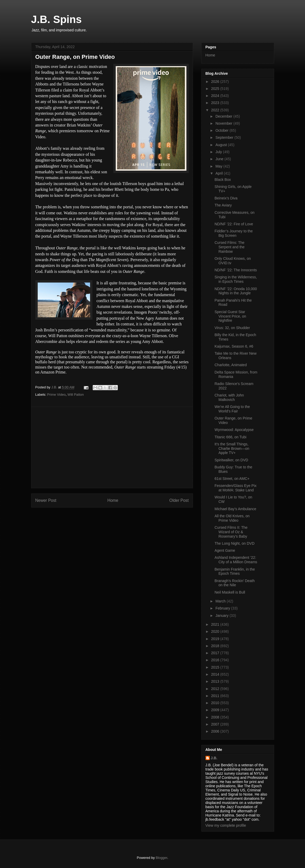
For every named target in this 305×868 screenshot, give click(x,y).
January (223, 616)
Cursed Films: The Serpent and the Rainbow (229, 247)
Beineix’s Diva (226, 198)
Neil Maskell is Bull (230, 592)
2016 (216, 660)
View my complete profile (226, 825)
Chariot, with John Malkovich (229, 397)
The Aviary (223, 205)
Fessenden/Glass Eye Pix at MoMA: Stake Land (235, 488)
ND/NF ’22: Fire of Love (234, 224)
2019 (216, 639)
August (222, 145)
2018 (216, 646)
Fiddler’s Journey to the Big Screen (234, 233)
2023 (216, 103)
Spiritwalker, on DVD (231, 460)
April (220, 173)
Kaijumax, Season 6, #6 (234, 346)
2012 (216, 689)
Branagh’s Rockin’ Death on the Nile (234, 583)
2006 (216, 731)
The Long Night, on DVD (234, 543)
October (223, 130)
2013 (216, 681)
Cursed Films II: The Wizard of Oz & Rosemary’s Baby (231, 532)
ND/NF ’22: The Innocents (236, 270)
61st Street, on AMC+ (232, 479)
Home (113, 500)
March (221, 601)
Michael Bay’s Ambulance (235, 509)
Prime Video (56, 395)
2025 (216, 89)
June (220, 159)
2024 (216, 96)
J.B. (214, 758)
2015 (216, 667)
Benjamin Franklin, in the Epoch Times (235, 571)
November (224, 123)
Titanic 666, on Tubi (230, 437)
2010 (216, 703)
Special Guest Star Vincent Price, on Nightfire (230, 316)
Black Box (223, 180)
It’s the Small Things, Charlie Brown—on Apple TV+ (232, 449)
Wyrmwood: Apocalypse (234, 430)
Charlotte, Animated (231, 365)
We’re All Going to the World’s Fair (232, 409)
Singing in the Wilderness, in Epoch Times (236, 279)
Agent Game (225, 550)
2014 (216, 674)
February (223, 608)
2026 (216, 82)
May (219, 166)
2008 (216, 717)
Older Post (179, 500)
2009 (216, 710)
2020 (216, 631)
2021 (216, 624)
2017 (216, 653)
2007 (216, 724)
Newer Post (46, 500)
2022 (216, 110)
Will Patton (76, 395)
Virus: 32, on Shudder (232, 328)
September (225, 137)
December (224, 116)
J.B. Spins (56, 19)
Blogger (162, 858)
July (219, 152)
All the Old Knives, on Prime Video (232, 518)
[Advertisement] (112, 447)
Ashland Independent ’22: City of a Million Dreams (236, 560)
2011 (216, 696)
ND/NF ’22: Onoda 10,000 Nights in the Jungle (236, 291)
